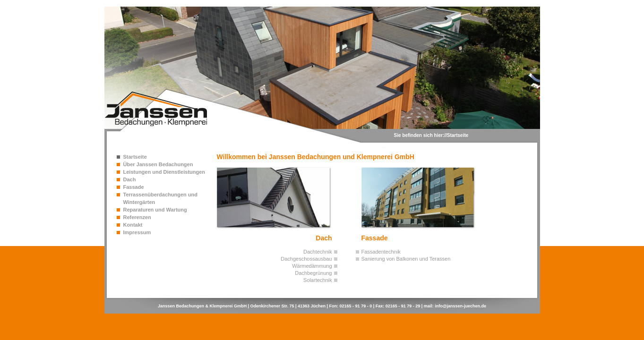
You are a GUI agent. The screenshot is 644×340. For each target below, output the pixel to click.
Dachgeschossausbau (306, 259)
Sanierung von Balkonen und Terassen (406, 259)
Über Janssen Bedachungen (158, 164)
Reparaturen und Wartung (155, 210)
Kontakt (133, 225)
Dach (130, 179)
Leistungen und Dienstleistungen (164, 172)
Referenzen (137, 217)
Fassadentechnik (381, 252)
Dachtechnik (318, 252)
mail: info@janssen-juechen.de (455, 306)
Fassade (134, 187)
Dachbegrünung (313, 273)
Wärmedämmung (312, 266)
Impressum (137, 232)
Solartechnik (318, 280)
